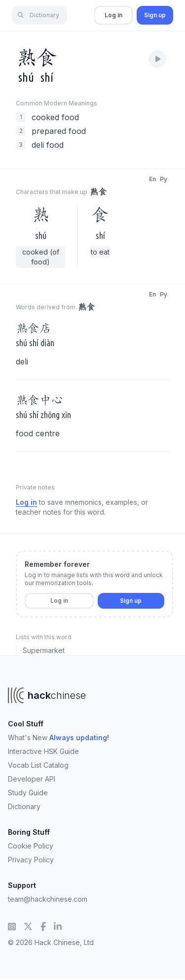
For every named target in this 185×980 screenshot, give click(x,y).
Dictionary (24, 806)
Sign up (155, 15)
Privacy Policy (31, 860)
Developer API (32, 779)
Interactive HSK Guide (43, 751)
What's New (58, 737)
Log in (113, 15)
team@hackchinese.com (48, 899)
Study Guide (28, 793)
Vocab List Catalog (38, 765)
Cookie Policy (31, 846)
